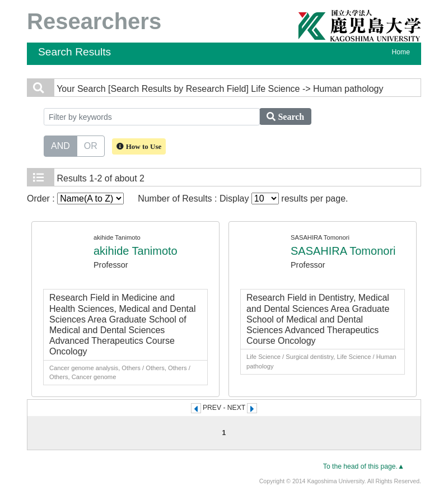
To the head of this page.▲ (364, 466)
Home (401, 52)
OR (91, 145)
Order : (75, 199)
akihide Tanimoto (136, 251)
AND (60, 145)
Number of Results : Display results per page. (243, 199)
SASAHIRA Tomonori (343, 251)
